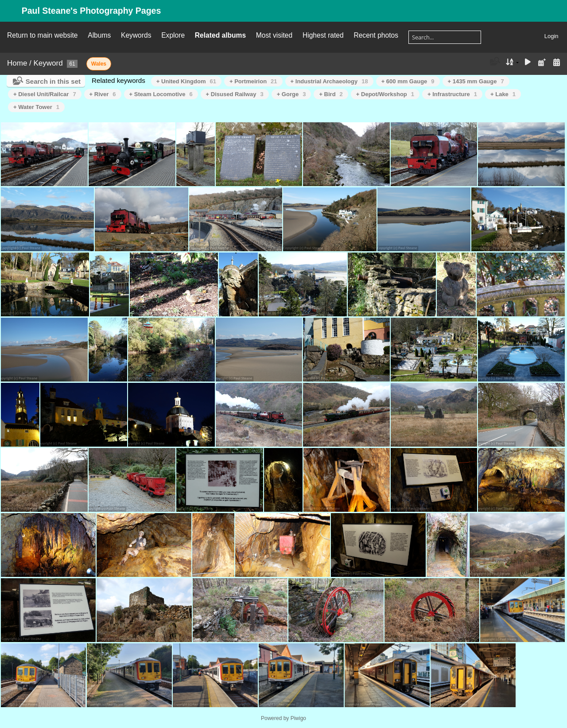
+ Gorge (291, 94)
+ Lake (503, 94)
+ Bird (331, 94)
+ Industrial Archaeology (329, 81)
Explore (173, 35)
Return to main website (42, 35)
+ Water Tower (36, 107)
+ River (103, 94)
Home (17, 63)
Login (551, 36)
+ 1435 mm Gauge (476, 81)
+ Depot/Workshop (385, 94)
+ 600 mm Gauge (408, 81)
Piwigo (298, 718)
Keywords (136, 35)
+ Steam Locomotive (161, 94)
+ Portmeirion (253, 81)
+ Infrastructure (452, 94)
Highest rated (323, 35)
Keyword (48, 63)
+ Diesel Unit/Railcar (45, 94)
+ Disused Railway (235, 94)
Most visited (274, 35)
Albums (99, 35)
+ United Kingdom (186, 81)
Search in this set (53, 81)
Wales (99, 64)
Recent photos (376, 35)
